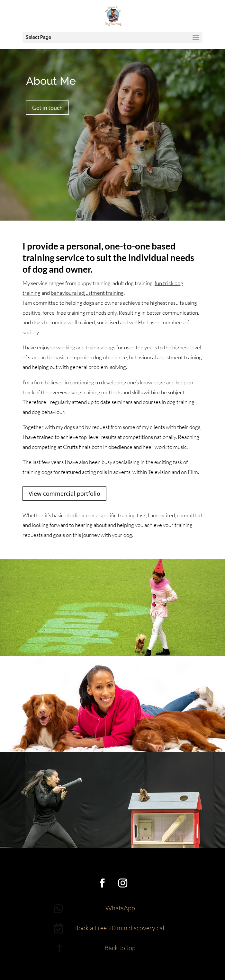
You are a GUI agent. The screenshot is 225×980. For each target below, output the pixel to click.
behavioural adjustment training (87, 293)
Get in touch (47, 108)
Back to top (120, 948)
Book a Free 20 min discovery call (120, 928)
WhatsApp (120, 908)
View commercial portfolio (64, 494)
